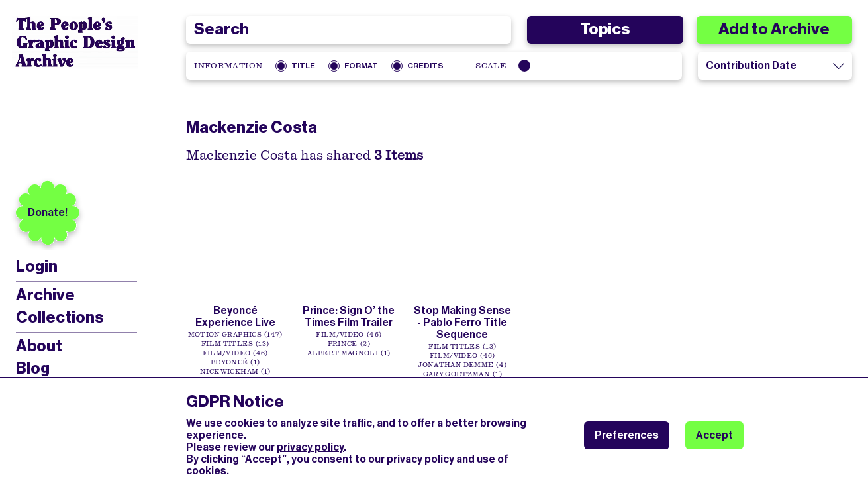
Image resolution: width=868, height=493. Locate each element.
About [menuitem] (39, 346)
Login (37, 267)
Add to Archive (774, 29)
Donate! (48, 212)
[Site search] (349, 30)
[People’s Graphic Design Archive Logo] (75, 42)
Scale (491, 66)
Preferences (627, 435)
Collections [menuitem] (60, 317)
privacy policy (310, 447)
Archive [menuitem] (45, 295)
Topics (605, 29)
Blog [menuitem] (33, 368)
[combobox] (349, 30)
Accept (714, 435)
